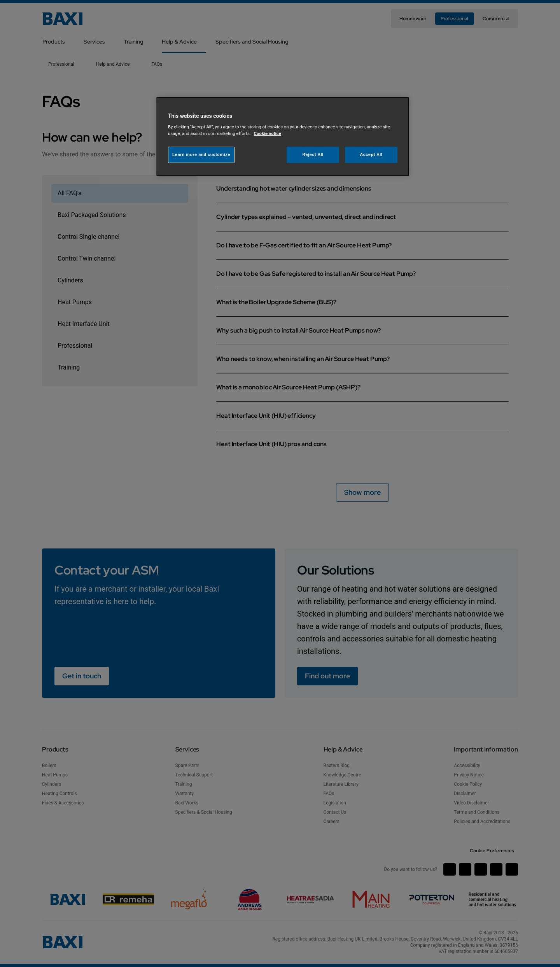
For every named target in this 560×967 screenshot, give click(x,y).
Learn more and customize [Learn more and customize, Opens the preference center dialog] (201, 154)
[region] (283, 137)
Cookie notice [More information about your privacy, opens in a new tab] (268, 133)
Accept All (371, 154)
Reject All (313, 154)
